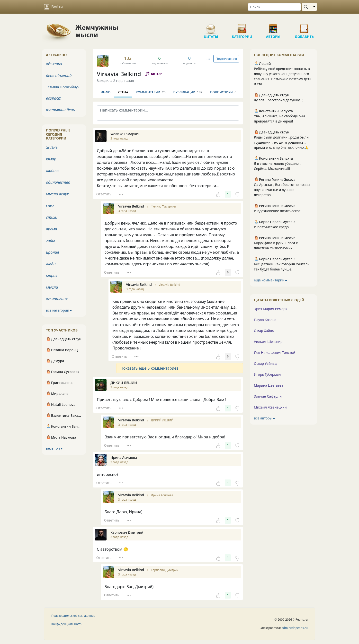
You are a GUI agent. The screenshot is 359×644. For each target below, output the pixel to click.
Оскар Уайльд (265, 363)
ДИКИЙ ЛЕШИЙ (162, 420)
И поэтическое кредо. (272, 227)
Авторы (273, 27)
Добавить (304, 27)
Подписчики (223, 92)
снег (50, 206)
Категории (242, 27)
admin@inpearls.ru (295, 628)
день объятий (59, 76)
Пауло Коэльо (265, 320)
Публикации (188, 92)
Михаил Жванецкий (270, 407)
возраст (54, 98)
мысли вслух (57, 194)
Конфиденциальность (67, 624)
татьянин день (60, 110)
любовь (53, 171)
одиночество (58, 182)
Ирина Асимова (162, 495)
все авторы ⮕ (264, 418)
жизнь (52, 147)
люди (51, 264)
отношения (57, 299)
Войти (53, 7)
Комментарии (151, 92)
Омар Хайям (264, 331)
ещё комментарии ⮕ (270, 280)
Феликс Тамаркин (163, 206)
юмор (51, 159)
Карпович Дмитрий (165, 570)
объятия (54, 64)
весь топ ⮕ (54, 448)
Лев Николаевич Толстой (275, 352)
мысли (52, 287)
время (51, 229)
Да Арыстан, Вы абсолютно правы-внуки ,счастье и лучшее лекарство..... (283, 190)
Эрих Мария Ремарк (271, 309)
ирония (53, 252)
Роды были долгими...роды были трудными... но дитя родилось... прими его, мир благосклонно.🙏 (281, 142)
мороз (52, 276)
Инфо (106, 92)
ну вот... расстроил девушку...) (279, 100)
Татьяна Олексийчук (63, 87)
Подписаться (226, 59)
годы (50, 241)
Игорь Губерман (267, 374)
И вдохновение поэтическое (277, 211)
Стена (123, 92)
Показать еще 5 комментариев (149, 368)
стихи (52, 217)
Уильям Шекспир (268, 342)
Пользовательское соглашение (73, 616)
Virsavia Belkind (119, 74)
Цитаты (211, 27)
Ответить (104, 194)
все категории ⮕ (59, 310)
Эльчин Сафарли (268, 396)
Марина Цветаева (269, 385)
